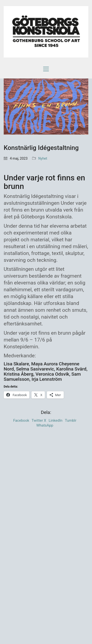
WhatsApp (45, 425)
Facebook (21, 420)
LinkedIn (55, 420)
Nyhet (43, 158)
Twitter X (39, 420)
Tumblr (71, 420)
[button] (46, 69)
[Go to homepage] (46, 32)
